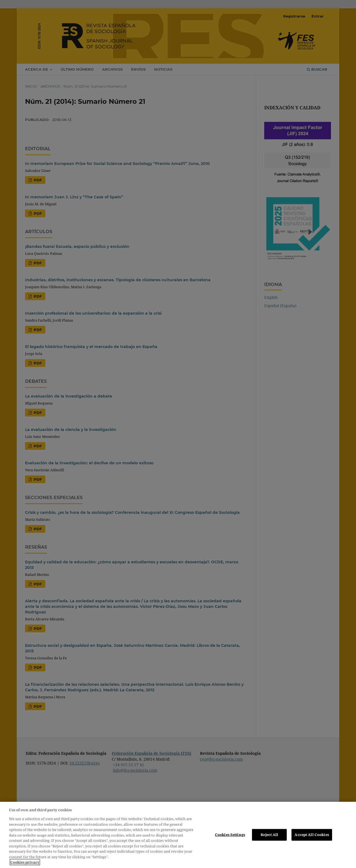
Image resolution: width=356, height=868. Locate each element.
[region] (178, 835)
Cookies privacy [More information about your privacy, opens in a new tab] (25, 862)
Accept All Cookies (312, 835)
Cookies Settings (230, 835)
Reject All (269, 835)
